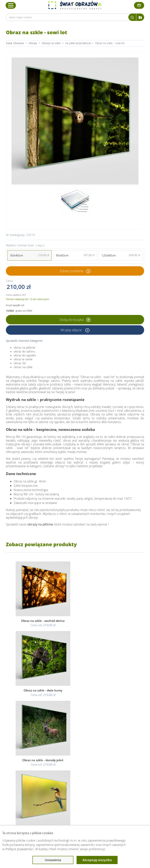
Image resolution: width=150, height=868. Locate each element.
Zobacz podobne (72, 271)
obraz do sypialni (25, 355)
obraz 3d (20, 363)
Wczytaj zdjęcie (71, 330)
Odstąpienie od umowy (75, 784)
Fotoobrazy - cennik (116, 774)
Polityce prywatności (20, 849)
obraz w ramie (23, 359)
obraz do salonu (24, 351)
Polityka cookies (70, 779)
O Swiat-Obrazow (33, 774)
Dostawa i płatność (34, 779)
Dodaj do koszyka (75, 320)
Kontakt (27, 789)
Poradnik (109, 770)
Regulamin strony (71, 770)
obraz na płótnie (24, 347)
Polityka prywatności (73, 774)
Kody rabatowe (31, 784)
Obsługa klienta (32, 762)
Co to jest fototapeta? (117, 779)
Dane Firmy (29, 770)
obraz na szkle (23, 367)
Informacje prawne (73, 762)
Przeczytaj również (116, 762)
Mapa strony (111, 784)
